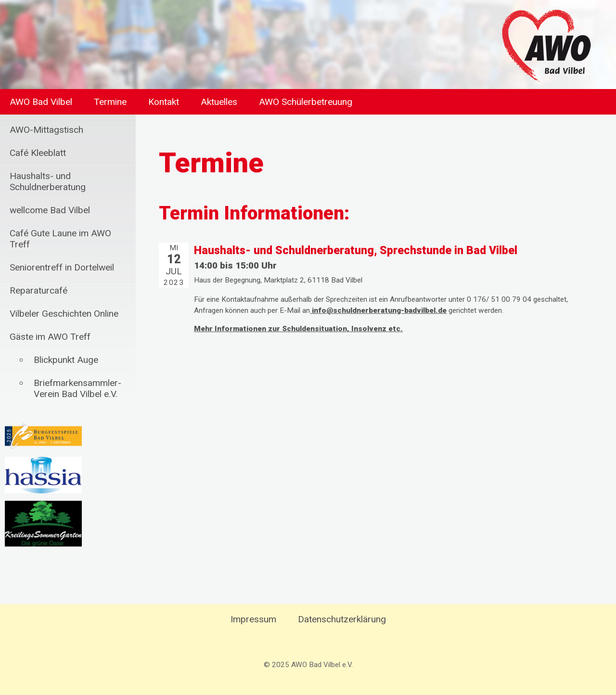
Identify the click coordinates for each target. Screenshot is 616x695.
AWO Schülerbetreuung (306, 102)
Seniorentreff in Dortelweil (62, 267)
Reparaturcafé (38, 290)
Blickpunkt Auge (66, 360)
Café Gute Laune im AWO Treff (60, 239)
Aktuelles (219, 102)
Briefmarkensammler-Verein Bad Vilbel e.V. (77, 388)
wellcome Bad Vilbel (50, 210)
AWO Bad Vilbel (41, 102)
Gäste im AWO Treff (50, 337)
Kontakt (164, 102)
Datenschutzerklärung (342, 619)
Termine (110, 102)
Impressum (253, 619)
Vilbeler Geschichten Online (64, 314)
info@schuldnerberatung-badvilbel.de (378, 310)
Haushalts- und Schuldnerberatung (48, 181)
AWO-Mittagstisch (46, 130)
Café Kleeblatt (38, 153)
